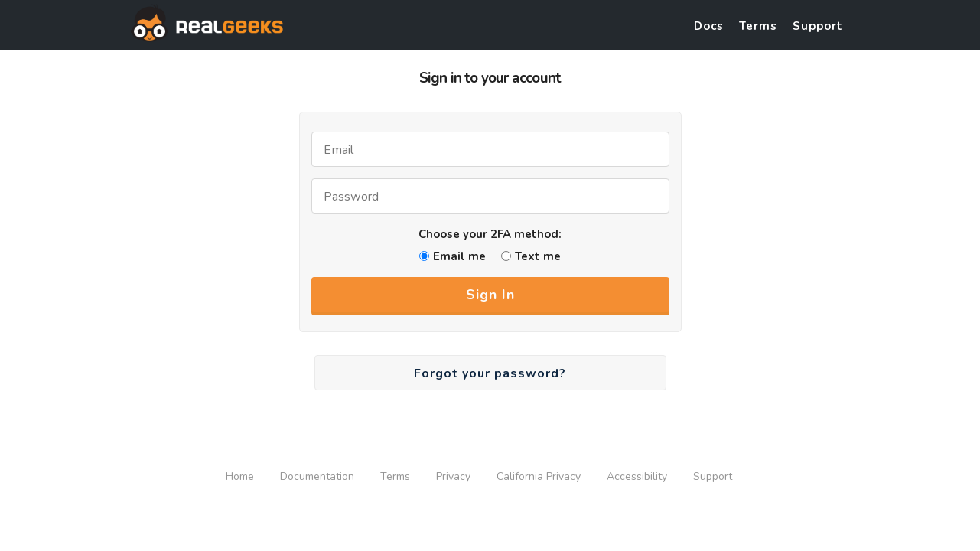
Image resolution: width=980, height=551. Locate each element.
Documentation (317, 476)
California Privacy (539, 476)
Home (240, 476)
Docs (709, 26)
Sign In (490, 295)
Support (818, 26)
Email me (459, 256)
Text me (538, 256)
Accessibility (637, 476)
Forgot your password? (490, 373)
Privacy (453, 476)
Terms (758, 26)
